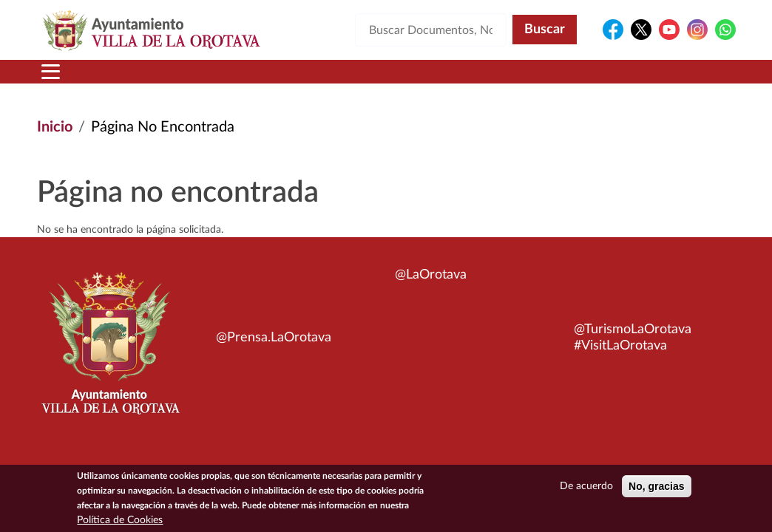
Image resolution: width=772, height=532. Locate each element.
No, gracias (656, 490)
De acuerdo (586, 490)
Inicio (55, 127)
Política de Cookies (120, 524)
